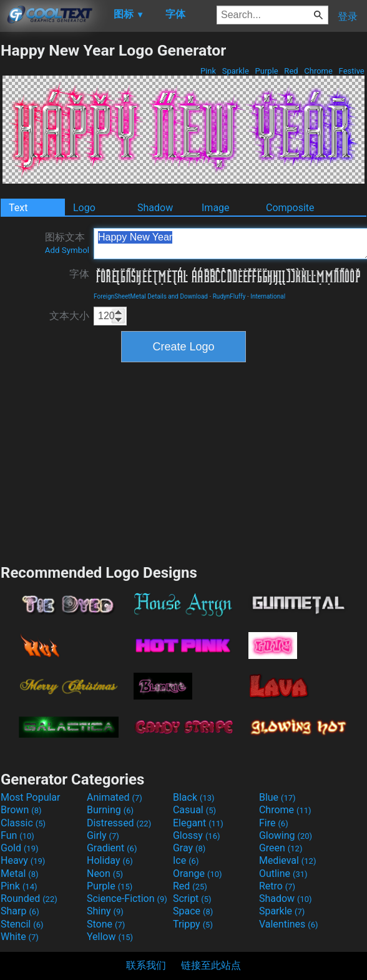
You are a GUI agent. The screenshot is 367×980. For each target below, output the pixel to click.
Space (193, 911)
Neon (105, 874)
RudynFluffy (229, 296)
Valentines (289, 924)
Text (18, 208)
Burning (110, 810)
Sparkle (236, 71)
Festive (351, 71)
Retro (277, 886)
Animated (115, 797)
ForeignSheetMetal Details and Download (151, 296)
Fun (17, 835)
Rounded (29, 898)
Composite (290, 208)
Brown (21, 810)
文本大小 (69, 316)
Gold (20, 848)
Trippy (193, 924)
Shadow (155, 208)
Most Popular (31, 797)
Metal (20, 874)
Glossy (197, 835)
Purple (267, 71)
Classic (23, 823)
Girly (103, 835)
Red (291, 71)
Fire (274, 823)
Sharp (20, 911)
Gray (189, 848)
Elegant (198, 823)
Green (281, 848)
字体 (79, 274)
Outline (283, 874)
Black (194, 797)
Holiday (110, 860)
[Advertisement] (183, 462)
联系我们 (146, 965)
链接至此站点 (211, 965)
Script (192, 898)
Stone (106, 924)
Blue (277, 797)
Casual (194, 810)
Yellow (110, 937)
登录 (348, 17)
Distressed (119, 823)
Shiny (105, 911)
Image (216, 208)
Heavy (23, 860)
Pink (208, 71)
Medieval (288, 860)
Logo (84, 208)
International (268, 296)
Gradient (112, 848)
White (20, 937)
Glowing (286, 835)
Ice (186, 860)
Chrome (318, 71)
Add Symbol (67, 250)
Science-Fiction (127, 898)
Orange (198, 874)
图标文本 (67, 243)
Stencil (22, 924)
